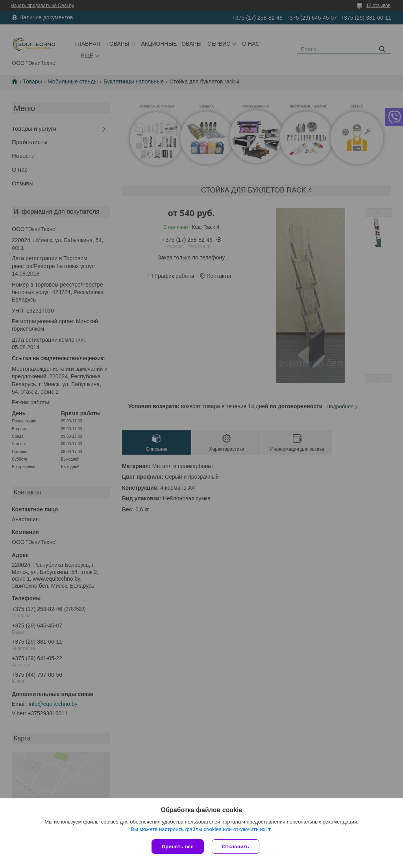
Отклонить (236, 847)
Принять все (178, 847)
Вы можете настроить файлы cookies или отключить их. (199, 829)
